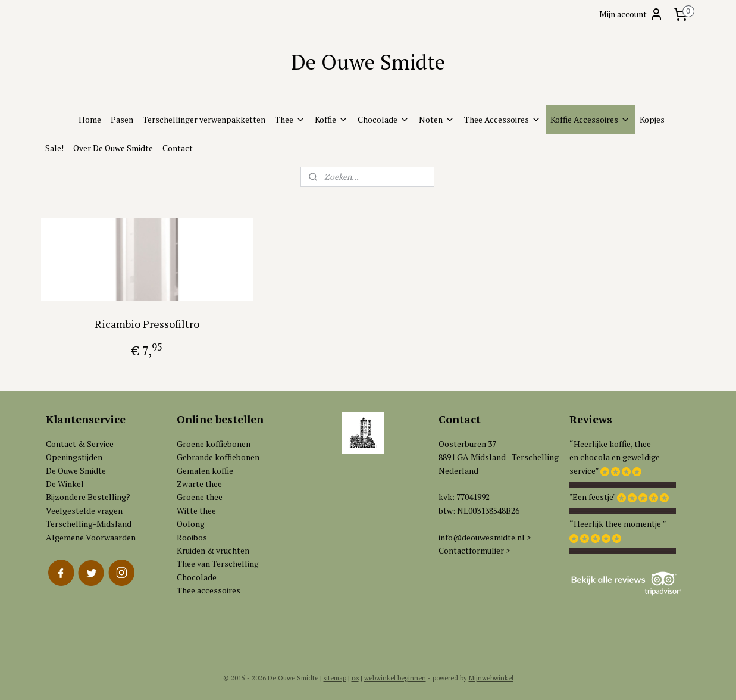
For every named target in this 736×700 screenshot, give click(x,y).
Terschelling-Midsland (89, 524)
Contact (178, 148)
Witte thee (196, 510)
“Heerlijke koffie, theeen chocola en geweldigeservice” (615, 457)
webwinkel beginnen (395, 678)
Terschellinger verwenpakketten (204, 119)
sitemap (335, 678)
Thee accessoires (209, 590)
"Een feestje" (592, 497)
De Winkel (65, 484)
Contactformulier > (474, 550)
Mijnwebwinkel (491, 678)
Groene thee (200, 497)
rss (355, 678)
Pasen (122, 119)
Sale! (54, 148)
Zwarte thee (199, 484)
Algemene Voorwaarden (91, 537)
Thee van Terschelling (218, 563)
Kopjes (652, 119)
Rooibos (192, 537)
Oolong (191, 524)
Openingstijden (74, 457)
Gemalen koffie (205, 471)
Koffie (331, 119)
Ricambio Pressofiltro (146, 324)
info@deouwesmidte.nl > (485, 537)
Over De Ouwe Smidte (113, 148)
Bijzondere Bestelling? (88, 497)
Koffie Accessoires (590, 119)
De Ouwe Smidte (76, 471)
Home (90, 119)
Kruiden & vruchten (213, 550)
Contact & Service (80, 444)
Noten (437, 119)
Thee (290, 119)
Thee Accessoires (502, 119)
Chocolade (383, 119)
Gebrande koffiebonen (218, 457)
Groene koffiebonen (214, 444)
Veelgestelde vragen (84, 510)
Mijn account (631, 14)
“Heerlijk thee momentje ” (618, 524)
